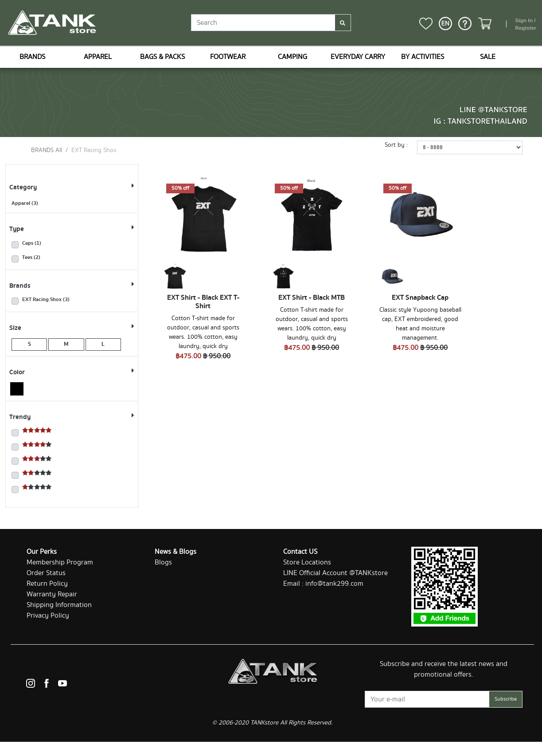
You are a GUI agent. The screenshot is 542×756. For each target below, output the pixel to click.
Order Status (46, 573)
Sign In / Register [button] (525, 24)
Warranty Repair (52, 594)
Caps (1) (32, 243)
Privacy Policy (48, 616)
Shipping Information (59, 605)
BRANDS (32, 57)
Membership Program (60, 562)
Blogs (163, 562)
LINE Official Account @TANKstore (335, 573)
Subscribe (506, 699)
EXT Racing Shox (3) (46, 300)
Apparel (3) (25, 203)
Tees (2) (31, 258)
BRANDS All (47, 150)
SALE (488, 57)
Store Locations (307, 562)
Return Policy (47, 584)
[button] (445, 24)
